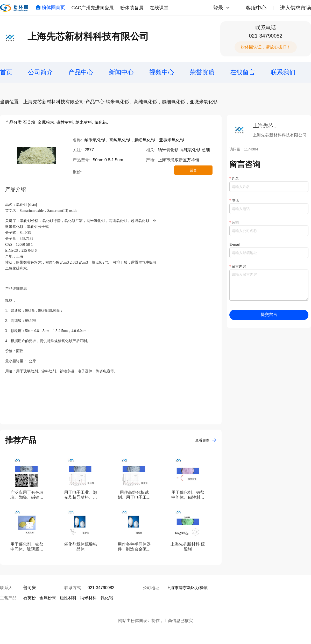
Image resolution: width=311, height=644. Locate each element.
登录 (218, 8)
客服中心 (256, 8)
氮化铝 (107, 598)
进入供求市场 (295, 8)
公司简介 (40, 72)
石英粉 (30, 598)
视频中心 (162, 72)
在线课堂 (159, 8)
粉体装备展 (132, 8)
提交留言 (269, 314)
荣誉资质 (202, 72)
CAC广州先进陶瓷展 (93, 8)
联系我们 (283, 72)
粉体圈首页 (50, 8)
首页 (6, 72)
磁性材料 (68, 598)
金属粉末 (48, 598)
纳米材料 (88, 598)
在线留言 (243, 72)
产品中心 (81, 72)
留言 (193, 170)
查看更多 (206, 440)
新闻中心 (121, 72)
